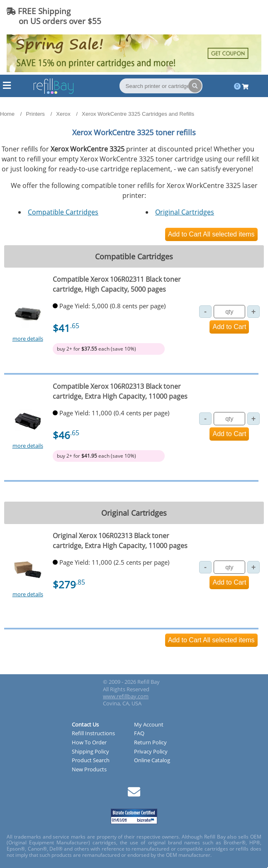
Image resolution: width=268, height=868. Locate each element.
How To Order (89, 743)
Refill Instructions (93, 734)
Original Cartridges (185, 212)
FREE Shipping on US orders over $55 (54, 16)
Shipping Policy (90, 752)
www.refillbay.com (126, 696)
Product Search (91, 761)
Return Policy (150, 743)
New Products (89, 770)
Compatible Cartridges (63, 212)
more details (28, 339)
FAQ (139, 734)
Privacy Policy (151, 752)
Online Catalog (152, 761)
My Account (149, 725)
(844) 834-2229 (228, 16)
